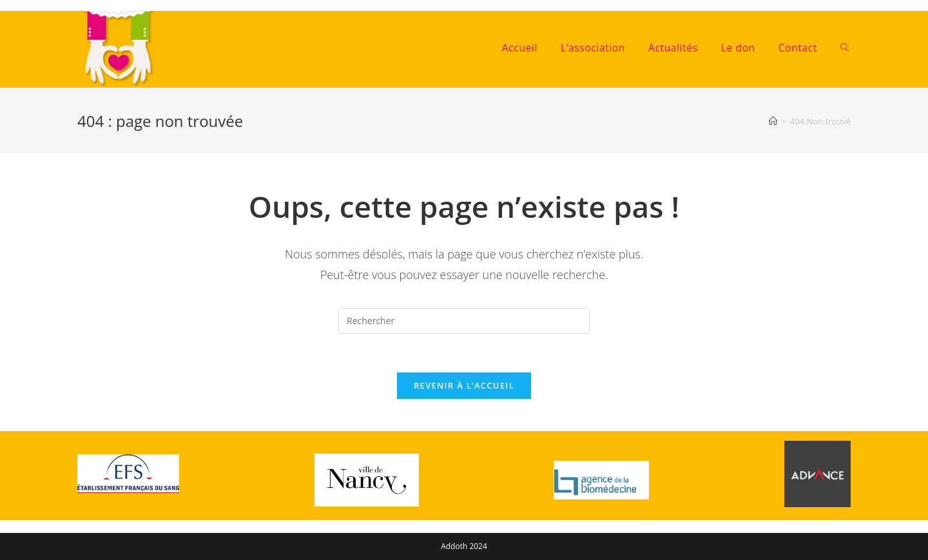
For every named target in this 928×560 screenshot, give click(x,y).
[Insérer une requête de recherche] (464, 321)
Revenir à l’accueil (464, 385)
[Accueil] (773, 121)
